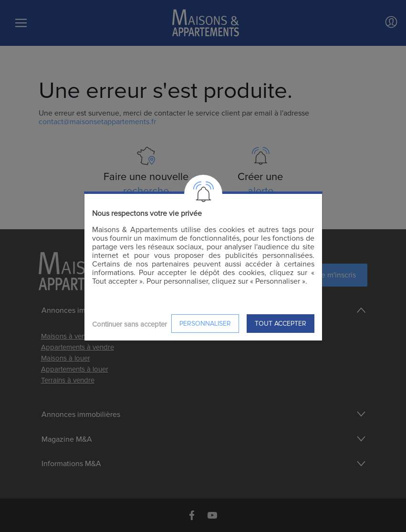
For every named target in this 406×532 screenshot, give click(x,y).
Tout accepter (281, 324)
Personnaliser (205, 324)
